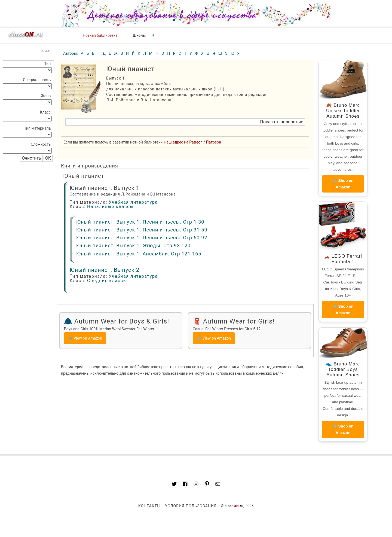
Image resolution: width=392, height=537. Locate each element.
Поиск (45, 51)
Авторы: (71, 53)
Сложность (41, 144)
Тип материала (37, 128)
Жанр (46, 96)
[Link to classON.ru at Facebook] (185, 485)
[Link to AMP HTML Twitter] (174, 485)
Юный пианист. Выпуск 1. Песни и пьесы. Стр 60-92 (142, 238)
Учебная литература (133, 202)
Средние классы (107, 281)
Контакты (149, 506)
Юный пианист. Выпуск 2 (105, 270)
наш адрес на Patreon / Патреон (193, 142)
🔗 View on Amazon (85, 338)
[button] (185, 122)
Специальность (37, 80)
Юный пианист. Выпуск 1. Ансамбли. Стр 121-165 (139, 254)
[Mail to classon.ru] (218, 485)
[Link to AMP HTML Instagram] (196, 485)
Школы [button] (139, 35)
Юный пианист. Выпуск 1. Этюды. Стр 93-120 (133, 245)
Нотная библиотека (100, 35)
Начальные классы (110, 207)
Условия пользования (191, 506)
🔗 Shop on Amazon (343, 184)
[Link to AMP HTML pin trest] (207, 485)
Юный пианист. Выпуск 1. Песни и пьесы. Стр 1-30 (140, 222)
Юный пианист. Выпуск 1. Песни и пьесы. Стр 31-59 (142, 230)
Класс (45, 112)
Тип (48, 64)
